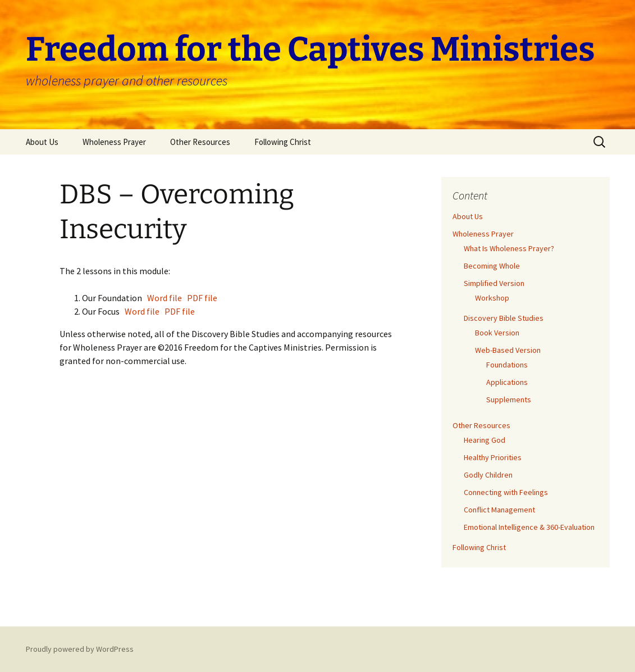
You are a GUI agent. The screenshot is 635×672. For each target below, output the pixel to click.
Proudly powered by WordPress (80, 649)
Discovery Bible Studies (504, 318)
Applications (507, 382)
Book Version (497, 333)
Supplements (509, 399)
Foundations (507, 365)
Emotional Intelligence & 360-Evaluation (529, 527)
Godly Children (488, 475)
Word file (165, 298)
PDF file (202, 298)
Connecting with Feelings (506, 492)
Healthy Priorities (493, 457)
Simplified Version (494, 283)
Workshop (492, 298)
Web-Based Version (508, 350)
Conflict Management (499, 510)
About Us (42, 142)
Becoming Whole (492, 266)
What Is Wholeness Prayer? (509, 248)
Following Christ (283, 142)
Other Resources (200, 142)
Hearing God (485, 440)
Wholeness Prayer (114, 142)
